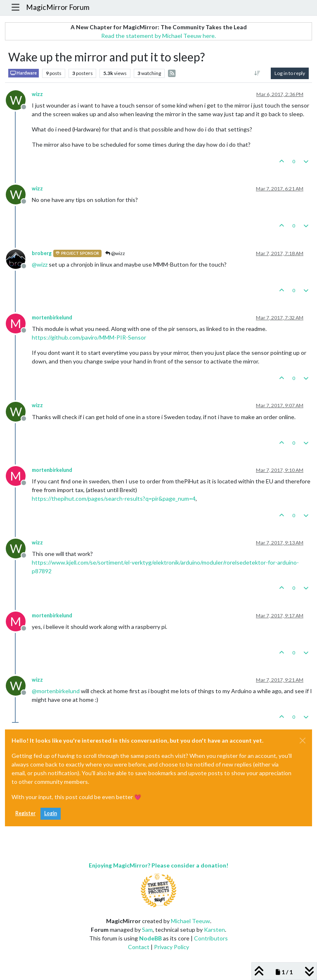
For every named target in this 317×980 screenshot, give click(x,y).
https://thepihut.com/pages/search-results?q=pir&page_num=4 (114, 498)
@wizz (115, 253)
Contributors (211, 938)
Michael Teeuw (190, 921)
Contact (139, 947)
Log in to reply (290, 73)
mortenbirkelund (52, 318)
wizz (37, 94)
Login (51, 813)
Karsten (214, 930)
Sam (147, 930)
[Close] (303, 741)
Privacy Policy (172, 947)
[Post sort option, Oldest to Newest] (257, 73)
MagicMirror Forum (58, 7)
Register (25, 813)
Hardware (24, 73)
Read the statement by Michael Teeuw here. (158, 36)
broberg (42, 253)
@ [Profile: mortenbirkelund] (56, 691)
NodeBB (150, 938)
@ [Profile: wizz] (40, 264)
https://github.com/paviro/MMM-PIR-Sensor (89, 337)
